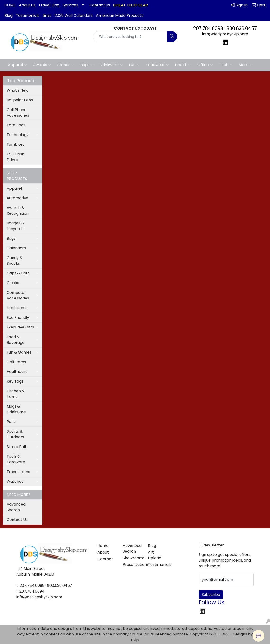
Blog (9, 15)
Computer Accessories (18, 295)
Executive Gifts (20, 327)
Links (47, 15)
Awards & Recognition (18, 211)
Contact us (100, 5)
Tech (226, 65)
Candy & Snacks (15, 261)
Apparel (17, 65)
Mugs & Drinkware (16, 409)
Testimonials (28, 15)
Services (70, 5)
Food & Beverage (16, 340)
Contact (105, 559)
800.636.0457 (242, 28)
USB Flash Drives (15, 157)
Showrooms (133, 558)
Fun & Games (19, 352)
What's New (17, 90)
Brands (66, 65)
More (245, 65)
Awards (42, 65)
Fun (134, 65)
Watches (15, 481)
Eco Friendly (18, 318)
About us (27, 5)
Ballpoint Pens (20, 100)
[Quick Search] (130, 37)
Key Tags (15, 381)
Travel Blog (49, 5)
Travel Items (18, 472)
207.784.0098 (208, 28)
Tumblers (15, 144)
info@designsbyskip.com (225, 34)
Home (103, 546)
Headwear (157, 65)
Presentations (133, 565)
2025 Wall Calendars (74, 15)
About (103, 552)
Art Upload (155, 555)
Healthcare (17, 372)
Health (183, 65)
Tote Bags (16, 125)
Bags (87, 65)
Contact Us (17, 520)
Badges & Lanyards (15, 226)
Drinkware (111, 65)
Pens (11, 422)
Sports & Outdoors (15, 434)
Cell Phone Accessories (18, 113)
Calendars (16, 248)
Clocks (13, 283)
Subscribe (211, 595)
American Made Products (120, 15)
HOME (10, 5)
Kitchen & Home (16, 394)
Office (205, 65)
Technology (18, 135)
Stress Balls (17, 447)
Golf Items (16, 362)
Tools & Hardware (16, 459)
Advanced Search (16, 507)
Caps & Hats (18, 273)
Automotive (17, 198)
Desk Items (17, 308)
